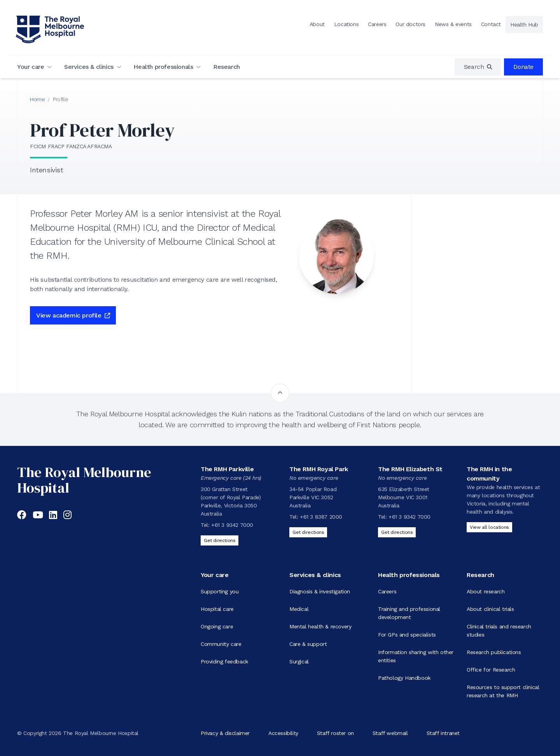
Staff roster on (335, 733)
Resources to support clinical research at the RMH (503, 691)
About (317, 24)
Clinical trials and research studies (499, 631)
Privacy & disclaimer (225, 733)
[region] (478, 67)
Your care (31, 67)
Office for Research (491, 670)
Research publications (494, 652)
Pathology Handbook (404, 678)
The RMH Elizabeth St (410, 469)
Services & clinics (89, 67)
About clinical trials (490, 609)
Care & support (308, 644)
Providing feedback (224, 661)
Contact (491, 24)
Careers (377, 24)
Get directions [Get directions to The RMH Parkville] (220, 540)
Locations (346, 24)
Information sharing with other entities (416, 656)
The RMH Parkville (227, 469)
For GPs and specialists (407, 635)
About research (486, 591)
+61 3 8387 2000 (321, 517)
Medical (299, 609)
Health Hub (524, 25)
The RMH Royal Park (319, 469)
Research (227, 67)
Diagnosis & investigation (320, 591)
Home (37, 99)
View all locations (489, 527)
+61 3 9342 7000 (232, 525)
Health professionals (163, 67)
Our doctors (410, 24)
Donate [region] (523, 67)
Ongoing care (217, 626)
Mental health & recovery (320, 626)
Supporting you (220, 591)
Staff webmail (390, 733)
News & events (453, 24)
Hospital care (217, 609)
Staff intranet (443, 733)
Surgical (299, 661)
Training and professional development (409, 613)
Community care (221, 644)
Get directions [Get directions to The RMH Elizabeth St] (397, 532)
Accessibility (283, 733)
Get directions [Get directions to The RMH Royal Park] (308, 532)
